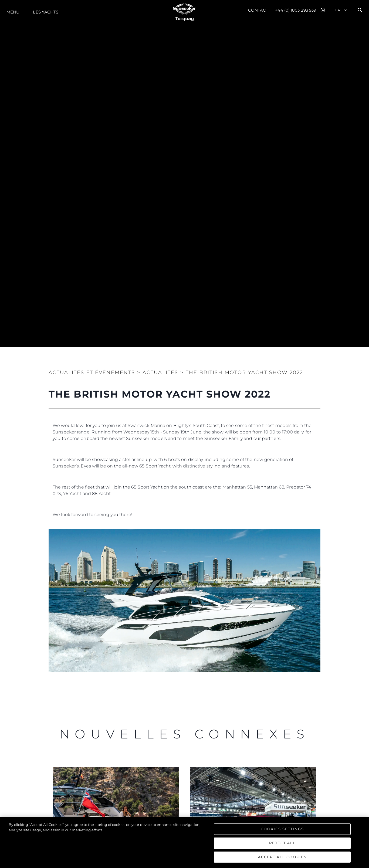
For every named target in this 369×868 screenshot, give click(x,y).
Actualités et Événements (92, 372)
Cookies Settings (282, 833)
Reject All (282, 847)
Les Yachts (46, 12)
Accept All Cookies (282, 861)
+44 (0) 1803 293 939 (296, 10)
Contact (258, 10)
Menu (13, 12)
